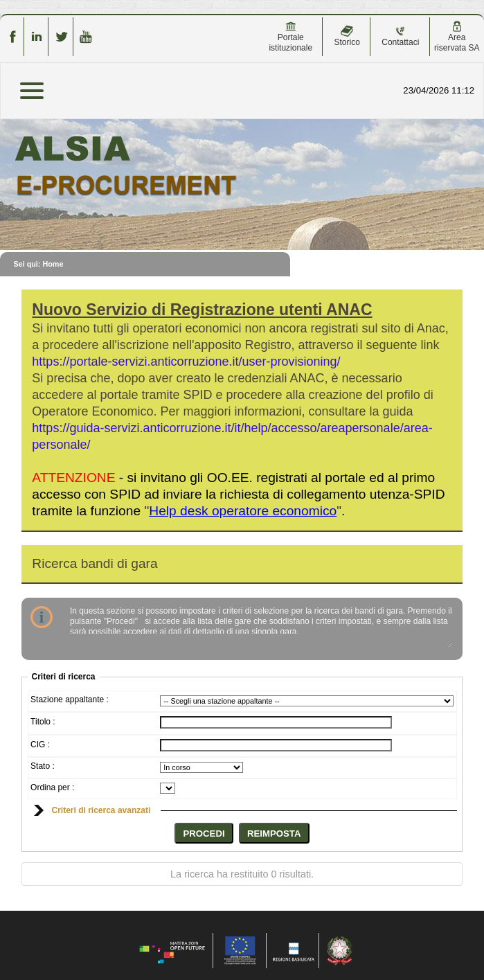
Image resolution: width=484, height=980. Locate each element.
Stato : (43, 766)
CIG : (40, 745)
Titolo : (43, 722)
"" (243, 511)
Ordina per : (52, 787)
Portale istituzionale (290, 37)
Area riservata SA (457, 37)
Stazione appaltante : (70, 700)
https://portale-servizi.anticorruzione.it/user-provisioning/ (186, 362)
